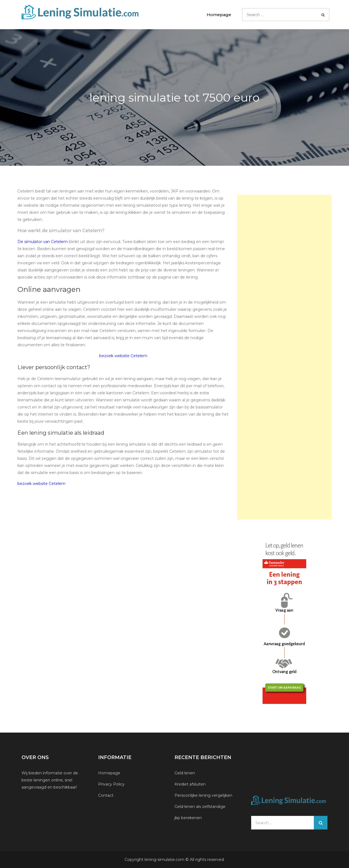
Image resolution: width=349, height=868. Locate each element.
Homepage (219, 15)
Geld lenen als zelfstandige (200, 807)
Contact (106, 795)
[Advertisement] (284, 357)
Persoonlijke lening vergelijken (204, 795)
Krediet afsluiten (190, 784)
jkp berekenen (188, 818)
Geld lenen (185, 773)
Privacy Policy (111, 784)
